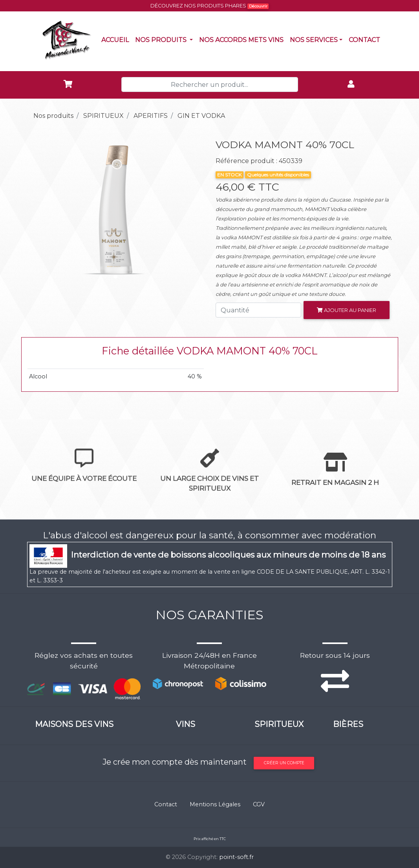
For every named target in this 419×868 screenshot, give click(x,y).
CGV (259, 804)
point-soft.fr (236, 857)
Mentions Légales (215, 804)
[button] (40, 210)
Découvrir (258, 6)
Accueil (117, 39)
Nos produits (166, 39)
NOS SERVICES (314, 40)
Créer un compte (284, 763)
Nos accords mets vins (243, 39)
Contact (366, 39)
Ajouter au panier (347, 310)
